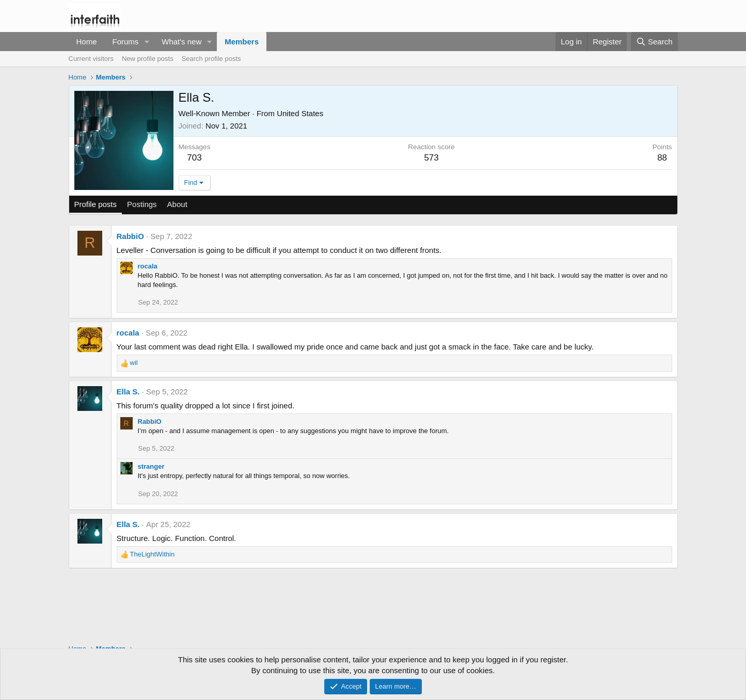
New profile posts (148, 59)
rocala (148, 266)
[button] (147, 42)
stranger (151, 466)
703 (194, 158)
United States (300, 113)
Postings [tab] (142, 204)
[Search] (654, 42)
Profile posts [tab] (96, 204)
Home (87, 42)
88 (662, 158)
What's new (181, 42)
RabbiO (130, 236)
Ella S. (128, 392)
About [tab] (177, 204)
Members (242, 42)
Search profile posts (211, 59)
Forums (126, 42)
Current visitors (91, 59)
